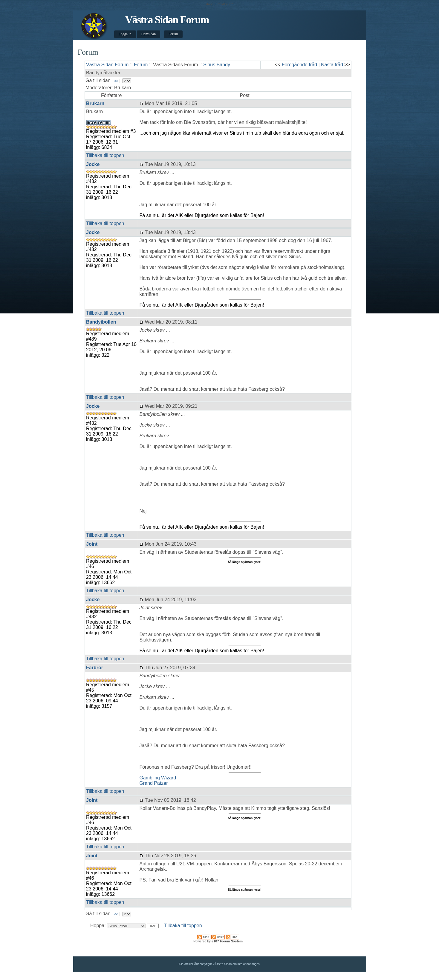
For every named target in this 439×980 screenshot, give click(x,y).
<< (116, 81)
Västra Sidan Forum (167, 20)
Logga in (125, 34)
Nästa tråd (332, 65)
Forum (173, 34)
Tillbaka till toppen (105, 155)
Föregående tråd (299, 65)
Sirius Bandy (217, 65)
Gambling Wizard (158, 778)
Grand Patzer (153, 783)
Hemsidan (149, 34)
